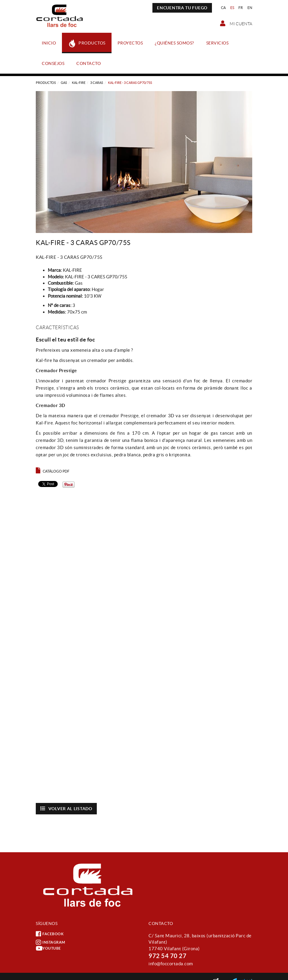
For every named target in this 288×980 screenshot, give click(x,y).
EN (250, 8)
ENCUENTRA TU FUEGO (182, 8)
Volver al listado (66, 808)
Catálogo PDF (53, 471)
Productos (46, 83)
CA (224, 8)
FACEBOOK (50, 934)
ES (232, 8)
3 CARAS (97, 83)
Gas (64, 83)
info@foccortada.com (171, 964)
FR (241, 8)
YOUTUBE (48, 948)
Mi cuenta (236, 23)
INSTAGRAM (51, 942)
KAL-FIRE (79, 83)
